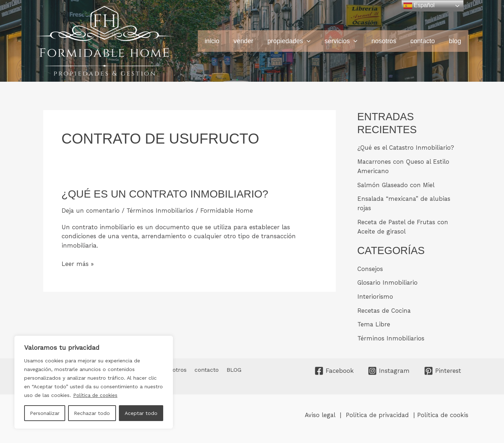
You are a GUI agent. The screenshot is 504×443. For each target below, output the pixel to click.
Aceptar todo (141, 413)
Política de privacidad (378, 413)
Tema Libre (374, 322)
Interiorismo (375, 295)
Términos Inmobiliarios (161, 211)
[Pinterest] (443, 369)
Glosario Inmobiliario (388, 281)
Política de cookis (443, 413)
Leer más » (78, 264)
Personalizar (45, 413)
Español (419, 6)
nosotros (386, 41)
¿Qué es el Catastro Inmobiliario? (406, 148)
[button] (312, 41)
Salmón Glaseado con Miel (397, 184)
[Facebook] (334, 369)
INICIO (219, 41)
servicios (345, 41)
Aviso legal (320, 413)
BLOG (455, 41)
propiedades (294, 41)
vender (249, 41)
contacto (424, 41)
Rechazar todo (92, 413)
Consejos (370, 267)
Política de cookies (96, 395)
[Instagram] (389, 369)
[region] (94, 382)
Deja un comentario (91, 211)
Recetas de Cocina (385, 309)
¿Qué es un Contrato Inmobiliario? (167, 194)
